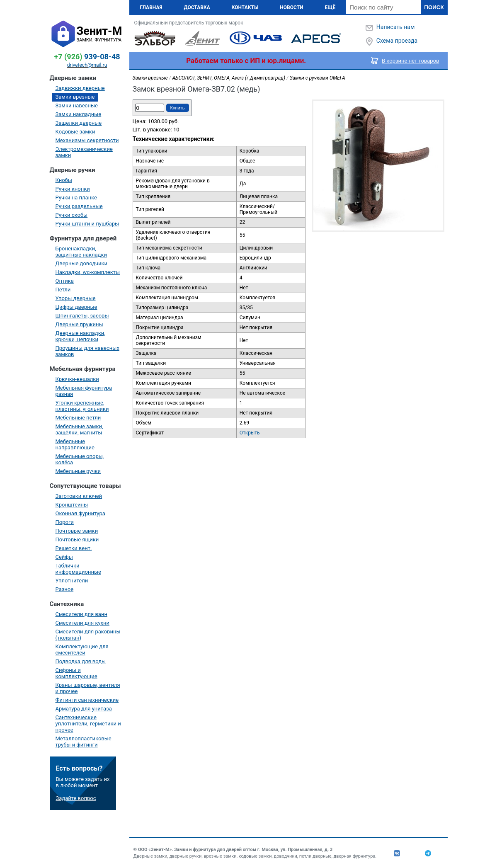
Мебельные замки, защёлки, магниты (79, 429)
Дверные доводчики (82, 263)
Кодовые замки (75, 132)
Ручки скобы (72, 215)
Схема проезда (397, 41)
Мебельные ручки (78, 471)
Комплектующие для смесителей (82, 650)
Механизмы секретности (87, 140)
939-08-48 (87, 57)
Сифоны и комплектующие (76, 673)
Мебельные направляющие (75, 444)
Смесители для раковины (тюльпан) (88, 635)
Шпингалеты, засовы (82, 316)
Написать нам (395, 27)
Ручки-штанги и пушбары (87, 224)
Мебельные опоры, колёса (80, 459)
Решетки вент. (74, 548)
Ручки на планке (76, 198)
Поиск (434, 7)
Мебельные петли (78, 418)
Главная (151, 7)
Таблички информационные (78, 569)
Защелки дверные (79, 123)
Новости (291, 7)
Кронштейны (72, 505)
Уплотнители (72, 581)
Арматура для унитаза (84, 709)
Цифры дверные (76, 307)
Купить (178, 108)
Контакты (245, 7)
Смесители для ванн (81, 614)
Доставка (197, 7)
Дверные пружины (79, 324)
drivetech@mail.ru (87, 65)
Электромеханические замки (84, 152)
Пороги (65, 522)
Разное (65, 589)
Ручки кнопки (73, 189)
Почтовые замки (77, 531)
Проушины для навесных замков (87, 351)
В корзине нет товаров (411, 61)
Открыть (250, 433)
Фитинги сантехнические (87, 700)
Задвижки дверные (80, 88)
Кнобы (64, 180)
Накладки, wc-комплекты (88, 272)
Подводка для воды (81, 661)
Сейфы (64, 557)
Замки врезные (75, 97)
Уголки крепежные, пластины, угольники (82, 406)
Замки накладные (79, 114)
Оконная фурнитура (80, 513)
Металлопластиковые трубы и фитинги (84, 742)
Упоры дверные (76, 298)
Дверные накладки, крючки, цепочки (80, 336)
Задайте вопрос (76, 798)
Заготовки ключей (79, 496)
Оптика (65, 281)
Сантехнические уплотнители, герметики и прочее (88, 724)
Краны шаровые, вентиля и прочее (88, 688)
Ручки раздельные (79, 206)
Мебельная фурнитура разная (84, 391)
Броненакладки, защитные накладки (81, 252)
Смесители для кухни (83, 623)
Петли (63, 290)
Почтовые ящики (77, 539)
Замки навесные (77, 105)
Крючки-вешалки (77, 379)
